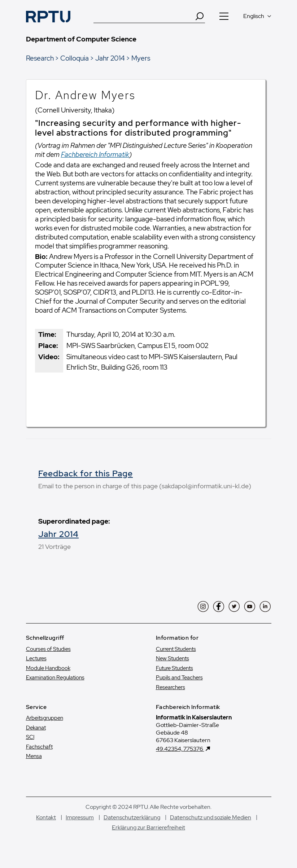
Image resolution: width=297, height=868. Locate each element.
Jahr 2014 (110, 58)
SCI (30, 737)
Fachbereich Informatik (95, 154)
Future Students (174, 668)
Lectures (36, 658)
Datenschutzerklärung (132, 817)
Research (40, 58)
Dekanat (36, 728)
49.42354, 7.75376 (180, 749)
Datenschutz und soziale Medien (211, 817)
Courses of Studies (48, 649)
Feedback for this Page (86, 473)
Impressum (80, 817)
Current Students (176, 649)
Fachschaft (39, 747)
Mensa (34, 756)
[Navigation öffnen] (224, 16)
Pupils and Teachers (179, 678)
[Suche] (144, 16)
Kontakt (46, 817)
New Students (172, 658)
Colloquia (75, 58)
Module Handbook (48, 668)
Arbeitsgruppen (45, 718)
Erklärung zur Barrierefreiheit (148, 827)
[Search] (200, 16)
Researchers (171, 687)
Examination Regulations (55, 678)
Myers (141, 58)
